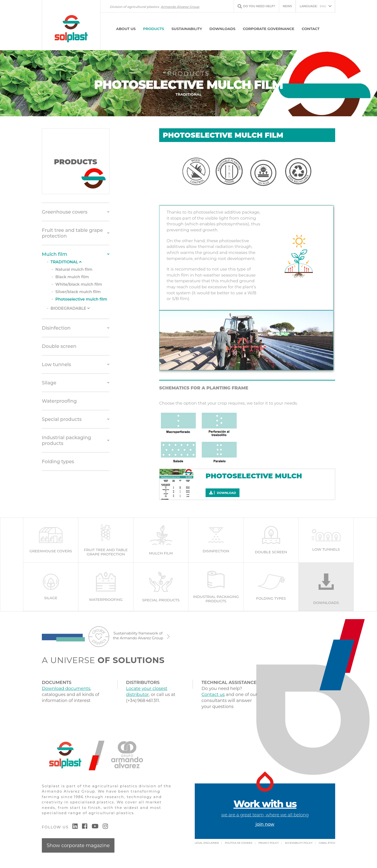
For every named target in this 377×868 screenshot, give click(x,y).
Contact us (213, 695)
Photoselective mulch (254, 476)
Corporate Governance (269, 29)
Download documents (66, 689)
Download (223, 493)
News (287, 6)
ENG (313, 6)
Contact (311, 29)
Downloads (222, 29)
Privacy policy (269, 844)
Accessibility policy (299, 844)
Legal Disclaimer (207, 844)
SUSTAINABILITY (187, 29)
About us (126, 29)
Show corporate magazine (78, 846)
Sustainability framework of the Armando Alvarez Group (138, 636)
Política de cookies (239, 844)
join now (265, 825)
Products (154, 29)
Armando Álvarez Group (180, 7)
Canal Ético (327, 844)
